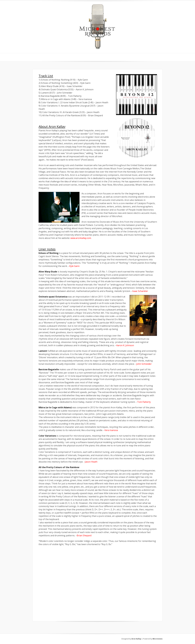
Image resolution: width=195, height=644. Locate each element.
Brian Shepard (84, 535)
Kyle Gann (74, 266)
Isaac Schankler (140, 291)
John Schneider (144, 364)
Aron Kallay (136, 639)
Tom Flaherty (144, 402)
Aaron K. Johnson (125, 345)
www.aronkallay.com (81, 238)
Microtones (158, 639)
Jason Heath (91, 462)
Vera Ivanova (111, 430)
